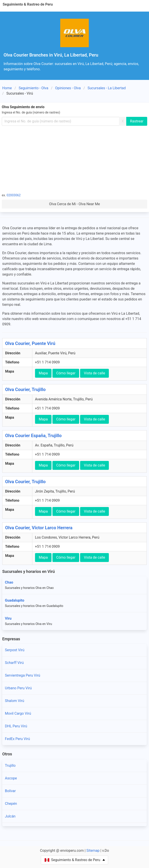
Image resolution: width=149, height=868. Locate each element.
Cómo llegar (66, 373)
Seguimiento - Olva (34, 88)
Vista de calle (94, 373)
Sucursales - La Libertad (107, 88)
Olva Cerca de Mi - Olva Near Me (74, 204)
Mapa (43, 373)
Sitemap (93, 851)
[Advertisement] (74, 159)
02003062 (14, 195)
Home (7, 88)
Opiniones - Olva (68, 88)
